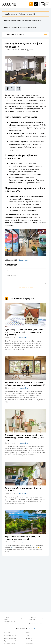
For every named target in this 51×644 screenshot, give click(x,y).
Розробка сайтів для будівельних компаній (19, 14)
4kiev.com (36, 624)
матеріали (29, 638)
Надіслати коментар (25, 288)
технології (29, 641)
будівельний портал (10, 636)
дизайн (28, 633)
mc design (32, 629)
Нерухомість (23, 338)
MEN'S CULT (38, 618)
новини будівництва (10, 638)
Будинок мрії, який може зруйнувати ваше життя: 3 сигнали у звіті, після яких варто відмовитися (24, 332)
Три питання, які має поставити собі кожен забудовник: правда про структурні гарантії (25, 384)
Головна (8, 50)
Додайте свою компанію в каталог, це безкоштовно (22, 21)
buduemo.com (24, 260)
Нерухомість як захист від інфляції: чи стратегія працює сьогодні (22, 538)
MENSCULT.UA (14, 618)
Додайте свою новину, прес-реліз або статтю (20, 27)
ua (43, 4)
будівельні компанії (10, 641)
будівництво (8, 633)
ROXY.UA (12, 620)
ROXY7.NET (35, 621)
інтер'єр (28, 636)
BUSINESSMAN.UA (12, 623)
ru (47, 4)
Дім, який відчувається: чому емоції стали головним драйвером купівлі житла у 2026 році (24, 438)
